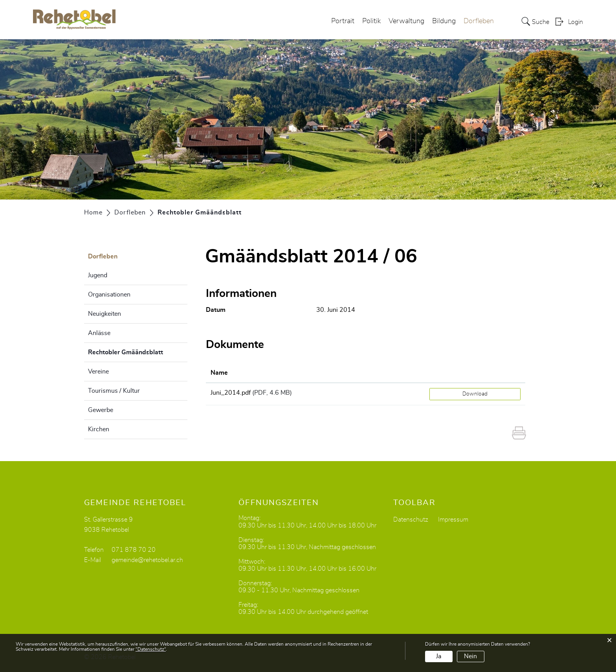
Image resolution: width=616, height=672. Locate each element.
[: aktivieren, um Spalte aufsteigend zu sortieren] (475, 373)
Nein (470, 656)
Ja (439, 656)
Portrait (343, 21)
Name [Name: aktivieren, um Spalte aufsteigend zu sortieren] (219, 373)
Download (475, 394)
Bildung (444, 21)
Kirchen (99, 429)
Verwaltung (406, 21)
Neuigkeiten (104, 314)
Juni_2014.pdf (231, 393)
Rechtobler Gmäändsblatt (138, 351)
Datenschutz (411, 520)
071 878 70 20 (134, 550)
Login (576, 22)
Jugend (98, 275)
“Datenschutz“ (151, 649)
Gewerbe (101, 410)
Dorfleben (479, 21)
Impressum (453, 520)
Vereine (98, 372)
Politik (371, 21)
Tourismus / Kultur (114, 391)
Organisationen (109, 295)
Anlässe (99, 333)
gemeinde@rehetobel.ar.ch (147, 560)
